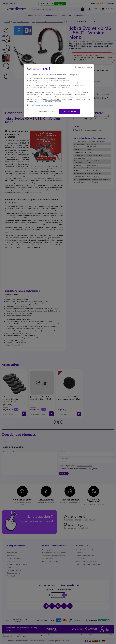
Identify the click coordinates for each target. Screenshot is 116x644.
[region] (59, 91)
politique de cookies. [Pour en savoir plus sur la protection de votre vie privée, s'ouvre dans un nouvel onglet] (53, 102)
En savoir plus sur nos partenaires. (40, 105)
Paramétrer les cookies (47, 111)
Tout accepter (70, 111)
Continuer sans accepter (83, 67)
